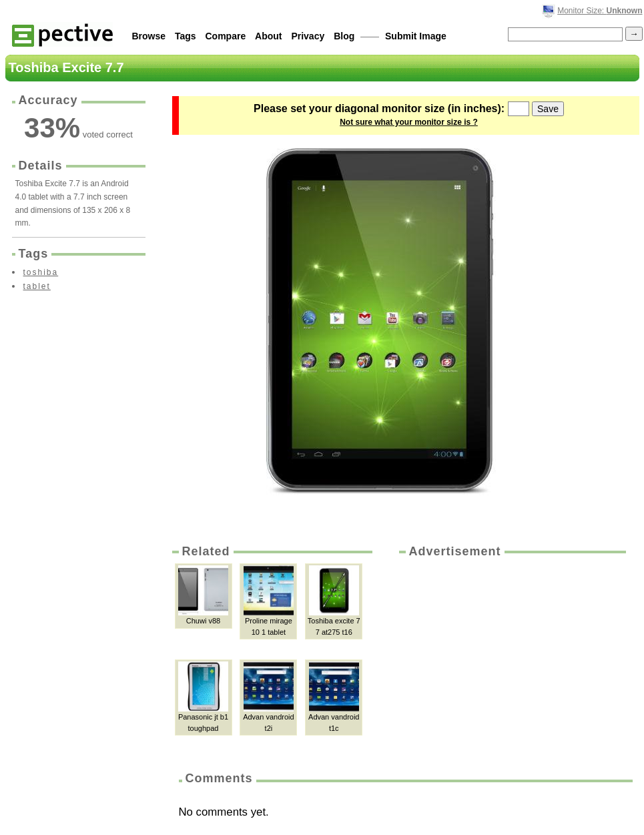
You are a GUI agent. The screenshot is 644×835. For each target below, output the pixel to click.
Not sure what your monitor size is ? (409, 122)
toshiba (41, 272)
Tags (186, 36)
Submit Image (416, 36)
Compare (226, 36)
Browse (149, 36)
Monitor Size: (600, 11)
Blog (344, 36)
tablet (37, 286)
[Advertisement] (511, 660)
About (268, 36)
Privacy (308, 36)
